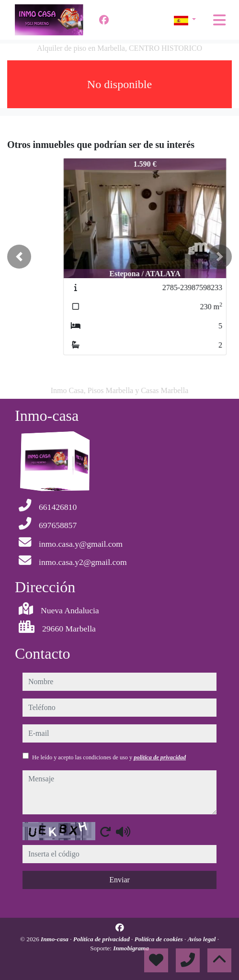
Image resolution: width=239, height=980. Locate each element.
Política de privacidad (102, 939)
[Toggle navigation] (219, 20)
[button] (19, 257)
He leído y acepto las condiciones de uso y (109, 757)
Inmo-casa (55, 939)
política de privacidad (160, 757)
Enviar (119, 880)
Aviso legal (203, 939)
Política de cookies (159, 939)
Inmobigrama (131, 948)
